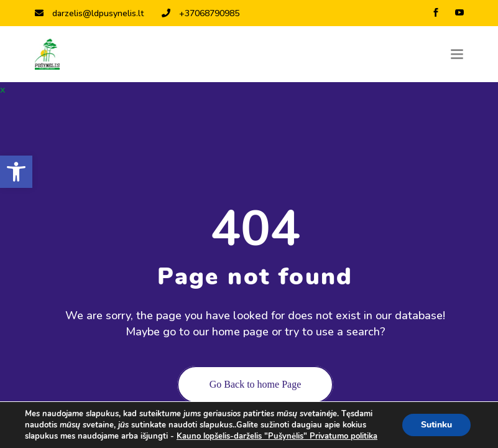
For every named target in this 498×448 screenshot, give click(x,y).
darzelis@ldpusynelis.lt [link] (89, 13)
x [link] (2, 90)
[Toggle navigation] (457, 54)
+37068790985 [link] (201, 13)
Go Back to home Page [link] (256, 384)
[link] (16, 172)
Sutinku (436, 425)
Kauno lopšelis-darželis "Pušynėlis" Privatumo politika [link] (277, 436)
